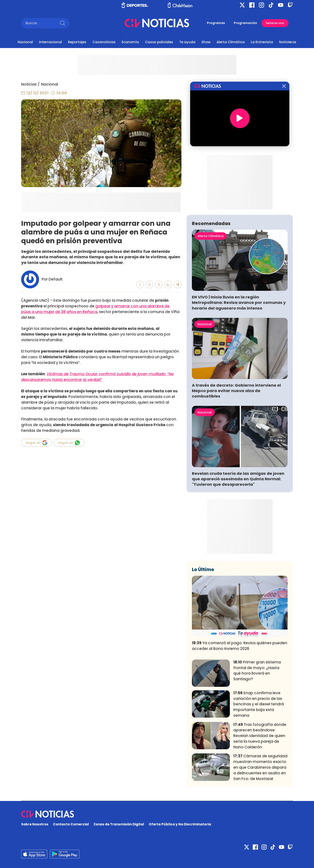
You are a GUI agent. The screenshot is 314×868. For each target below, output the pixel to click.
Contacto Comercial (71, 824)
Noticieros (288, 42)
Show (206, 42)
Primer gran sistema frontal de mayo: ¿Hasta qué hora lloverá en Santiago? (257, 671)
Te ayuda (187, 42)
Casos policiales (159, 42)
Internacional (50, 42)
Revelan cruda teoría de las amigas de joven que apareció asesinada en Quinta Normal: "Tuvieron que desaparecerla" (238, 479)
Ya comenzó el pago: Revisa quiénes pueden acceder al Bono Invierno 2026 (240, 646)
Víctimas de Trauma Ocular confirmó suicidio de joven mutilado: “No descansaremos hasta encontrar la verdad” (97, 377)
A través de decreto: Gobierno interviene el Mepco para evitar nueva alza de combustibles (236, 391)
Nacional (25, 42)
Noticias (29, 84)
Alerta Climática (231, 42)
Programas (216, 23)
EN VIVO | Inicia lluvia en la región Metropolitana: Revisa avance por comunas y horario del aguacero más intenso (239, 302)
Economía (130, 42)
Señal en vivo (275, 23)
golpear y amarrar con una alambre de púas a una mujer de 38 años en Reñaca (95, 309)
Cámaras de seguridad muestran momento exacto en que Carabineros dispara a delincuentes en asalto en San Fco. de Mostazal (260, 767)
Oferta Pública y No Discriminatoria (180, 824)
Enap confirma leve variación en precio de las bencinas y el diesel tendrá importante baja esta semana (259, 704)
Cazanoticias (104, 42)
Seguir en (37, 443)
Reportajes (77, 42)
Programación (245, 23)
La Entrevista (262, 42)
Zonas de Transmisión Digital (119, 824)
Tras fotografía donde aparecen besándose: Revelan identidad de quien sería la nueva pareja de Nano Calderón (260, 736)
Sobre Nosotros (35, 824)
